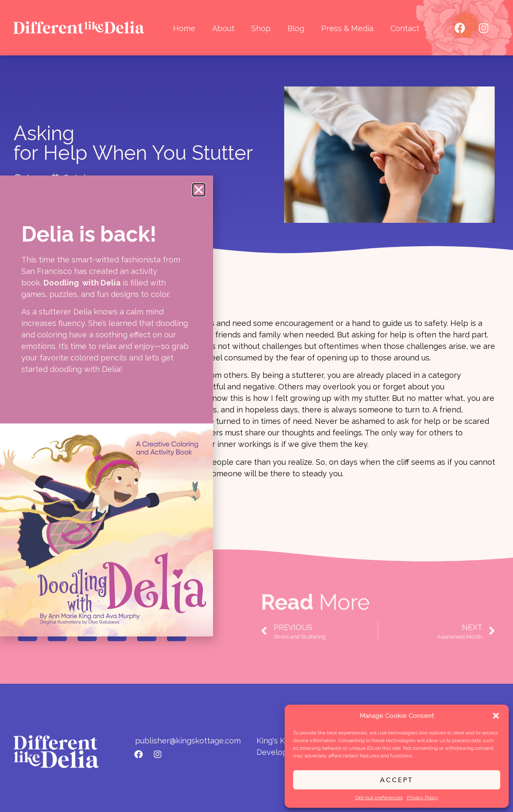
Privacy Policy (423, 798)
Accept (397, 780)
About (223, 28)
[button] (496, 716)
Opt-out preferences (379, 798)
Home (184, 28)
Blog (296, 28)
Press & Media (347, 28)
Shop (261, 28)
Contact (405, 28)
